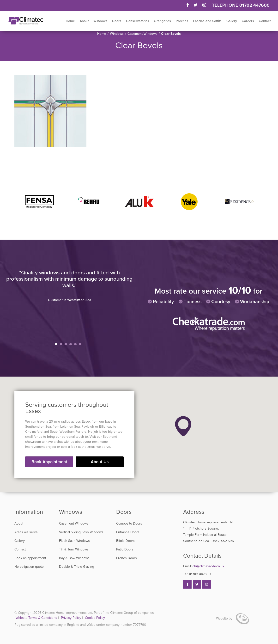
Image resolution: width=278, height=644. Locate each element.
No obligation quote (29, 567)
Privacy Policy (72, 618)
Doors (117, 21)
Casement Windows (142, 34)
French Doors (127, 558)
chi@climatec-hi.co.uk (204, 566)
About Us (100, 462)
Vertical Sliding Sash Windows (81, 532)
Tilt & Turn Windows (74, 549)
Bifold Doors (125, 541)
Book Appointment (49, 462)
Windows (100, 21)
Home (70, 21)
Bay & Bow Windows (74, 558)
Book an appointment (30, 558)
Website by (233, 618)
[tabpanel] (69, 286)
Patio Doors (125, 549)
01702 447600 (254, 5)
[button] (183, 426)
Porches (182, 21)
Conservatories (138, 21)
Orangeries (162, 21)
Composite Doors (129, 523)
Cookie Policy (95, 618)
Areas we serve (26, 532)
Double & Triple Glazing (77, 567)
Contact (265, 21)
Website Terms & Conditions (36, 618)
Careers (248, 21)
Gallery (232, 21)
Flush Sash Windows (74, 541)
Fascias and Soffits (207, 21)
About (84, 21)
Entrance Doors (128, 532)
